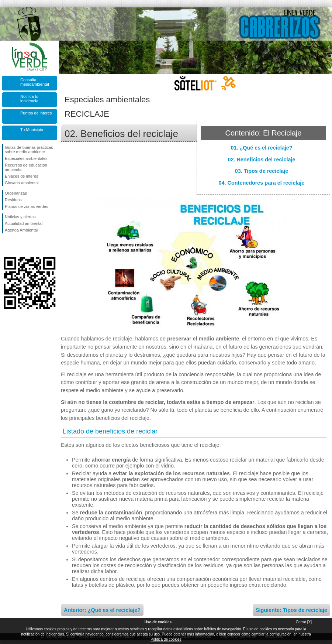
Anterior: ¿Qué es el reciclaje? (102, 610)
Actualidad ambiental (24, 223)
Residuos (13, 200)
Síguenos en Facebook (6, 245)
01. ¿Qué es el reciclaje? (261, 148)
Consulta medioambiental (35, 82)
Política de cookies (166, 639)
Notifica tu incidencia (29, 99)
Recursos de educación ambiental (26, 167)
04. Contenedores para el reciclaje (262, 183)
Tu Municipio (32, 130)
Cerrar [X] (304, 622)
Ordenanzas (16, 193)
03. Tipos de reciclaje (262, 171)
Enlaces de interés (22, 176)
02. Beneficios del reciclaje (261, 160)
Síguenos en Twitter (18, 245)
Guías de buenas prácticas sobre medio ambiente (29, 150)
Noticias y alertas (20, 217)
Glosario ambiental (22, 183)
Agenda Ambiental (21, 230)
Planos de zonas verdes (26, 206)
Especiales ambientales (26, 158)
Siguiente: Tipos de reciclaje (291, 610)
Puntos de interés (36, 113)
